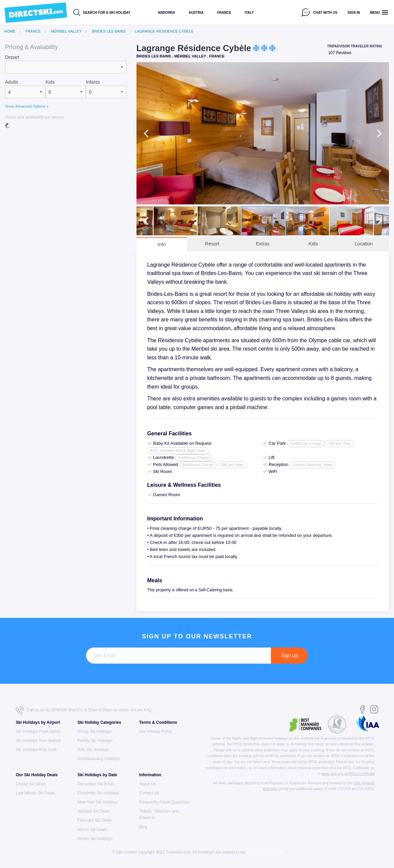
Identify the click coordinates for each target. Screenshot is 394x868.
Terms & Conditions (158, 722)
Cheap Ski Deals (31, 784)
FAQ (148, 710)
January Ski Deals (94, 811)
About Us (147, 784)
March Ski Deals (92, 830)
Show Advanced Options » (27, 106)
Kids (50, 82)
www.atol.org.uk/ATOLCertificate (348, 774)
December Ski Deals (96, 784)
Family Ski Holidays (95, 741)
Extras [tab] (263, 244)
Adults (12, 82)
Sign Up (289, 656)
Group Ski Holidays (95, 732)
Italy (249, 13)
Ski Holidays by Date (97, 775)
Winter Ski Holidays (95, 839)
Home (10, 31)
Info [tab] (162, 244)
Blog (143, 827)
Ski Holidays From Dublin (38, 732)
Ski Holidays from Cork (36, 750)
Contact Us (149, 793)
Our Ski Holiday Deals (37, 775)
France (224, 13)
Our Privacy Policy (156, 732)
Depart (12, 57)
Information (150, 775)
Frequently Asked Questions (164, 802)
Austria (196, 13)
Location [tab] (364, 244)
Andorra (167, 13)
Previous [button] (146, 133)
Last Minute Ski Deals (35, 793)
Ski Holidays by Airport (38, 722)
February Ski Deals (94, 820)
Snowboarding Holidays (98, 759)
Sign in (354, 13)
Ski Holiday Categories (99, 722)
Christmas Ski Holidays (98, 793)
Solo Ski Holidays (93, 750)
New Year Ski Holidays (98, 802)
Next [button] (379, 133)
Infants (93, 82)
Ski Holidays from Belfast (38, 741)
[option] (263, 133)
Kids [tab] (313, 244)
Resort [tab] (212, 244)
